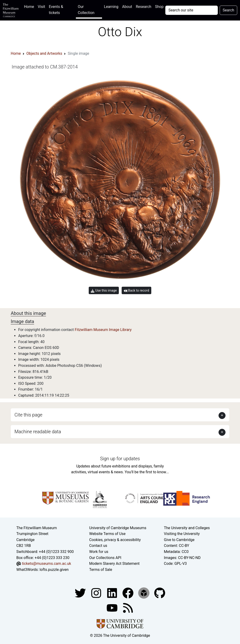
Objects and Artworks (44, 53)
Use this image (104, 291)
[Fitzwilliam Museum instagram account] (97, 593)
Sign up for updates (120, 459)
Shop (159, 7)
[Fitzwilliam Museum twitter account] (81, 593)
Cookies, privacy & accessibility (115, 540)
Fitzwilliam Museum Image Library (103, 330)
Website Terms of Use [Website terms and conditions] (107, 534)
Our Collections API (105, 558)
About (127, 7)
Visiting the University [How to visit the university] (182, 534)
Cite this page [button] (28, 415)
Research (144, 7)
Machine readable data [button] (38, 432)
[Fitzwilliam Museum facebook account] (113, 593)
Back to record (136, 291)
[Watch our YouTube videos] (113, 608)
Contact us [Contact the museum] (98, 546)
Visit (41, 7)
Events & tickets (56, 10)
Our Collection (86, 10)
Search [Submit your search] (228, 10)
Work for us (99, 552)
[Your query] (191, 10)
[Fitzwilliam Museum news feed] (128, 608)
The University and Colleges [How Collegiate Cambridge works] (187, 528)
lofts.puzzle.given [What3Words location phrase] (54, 570)
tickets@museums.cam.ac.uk (46, 564)
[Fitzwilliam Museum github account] (160, 593)
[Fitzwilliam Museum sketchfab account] (144, 593)
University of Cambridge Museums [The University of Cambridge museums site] (118, 528)
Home (30, 6)
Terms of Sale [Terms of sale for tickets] (101, 570)
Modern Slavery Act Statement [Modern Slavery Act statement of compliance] (114, 564)
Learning (111, 7)
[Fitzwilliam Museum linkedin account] (128, 593)
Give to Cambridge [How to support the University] (179, 540)
